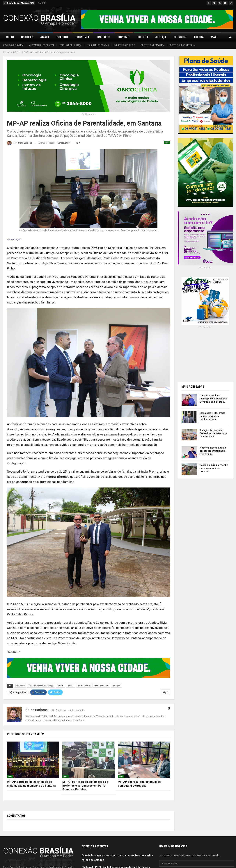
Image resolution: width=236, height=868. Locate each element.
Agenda (199, 37)
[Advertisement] (205, 354)
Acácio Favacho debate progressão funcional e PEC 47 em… (213, 451)
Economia (82, 37)
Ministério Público (125, 45)
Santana (116, 686)
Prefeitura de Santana (182, 45)
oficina (71, 686)
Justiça (161, 37)
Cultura (142, 37)
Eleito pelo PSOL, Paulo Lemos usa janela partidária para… (213, 416)
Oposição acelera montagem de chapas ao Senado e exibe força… (213, 399)
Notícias (27, 37)
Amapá (45, 37)
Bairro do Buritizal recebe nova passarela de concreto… (214, 468)
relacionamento (101, 686)
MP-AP (60, 686)
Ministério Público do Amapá (41, 686)
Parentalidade (84, 686)
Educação (20, 686)
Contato (42, 3)
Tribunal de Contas (98, 45)
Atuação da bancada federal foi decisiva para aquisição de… (213, 433)
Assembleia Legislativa (41, 45)
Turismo (124, 37)
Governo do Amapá (13, 45)
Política (62, 37)
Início (10, 37)
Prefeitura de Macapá (153, 45)
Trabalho (103, 37)
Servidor (180, 37)
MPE (167, 142)
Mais (214, 37)
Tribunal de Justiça (71, 45)
